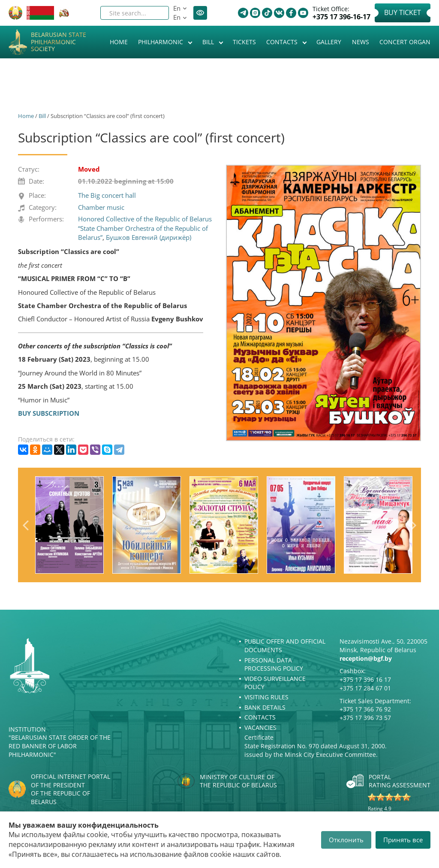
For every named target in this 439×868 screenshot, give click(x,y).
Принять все (403, 840)
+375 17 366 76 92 (365, 709)
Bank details (265, 707)
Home (119, 42)
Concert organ (405, 42)
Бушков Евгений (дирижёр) (149, 237)
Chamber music (101, 207)
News (361, 42)
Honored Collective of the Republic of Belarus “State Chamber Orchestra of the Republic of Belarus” (145, 228)
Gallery (329, 42)
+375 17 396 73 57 (365, 718)
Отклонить (346, 840)
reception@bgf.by (366, 658)
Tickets (244, 42)
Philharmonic (161, 42)
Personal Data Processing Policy (274, 664)
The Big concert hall (107, 195)
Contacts (283, 42)
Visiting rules (266, 697)
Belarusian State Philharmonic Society (59, 42)
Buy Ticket (403, 12)
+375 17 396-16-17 (341, 17)
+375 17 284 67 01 (365, 688)
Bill (209, 42)
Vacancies (260, 727)
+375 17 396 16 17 (365, 679)
